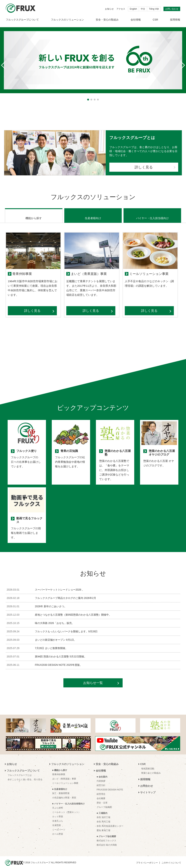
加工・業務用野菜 (61, 789)
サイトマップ (148, 788)
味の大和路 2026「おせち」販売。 (55, 619)
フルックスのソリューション (67, 20)
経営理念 (101, 790)
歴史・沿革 (102, 798)
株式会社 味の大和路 (107, 840)
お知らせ (109, 9)
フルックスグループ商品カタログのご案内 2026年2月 (65, 593)
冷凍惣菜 (56, 821)
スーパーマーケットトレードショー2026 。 (60, 585)
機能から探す (34, 214)
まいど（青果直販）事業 (64, 774)
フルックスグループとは (20, 771)
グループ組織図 (104, 803)
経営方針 (101, 781)
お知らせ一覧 (93, 678)
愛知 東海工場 (103, 826)
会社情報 (136, 20)
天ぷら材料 (58, 803)
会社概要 (101, 794)
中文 (143, 9)
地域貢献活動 (148, 764)
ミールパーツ (59, 825)
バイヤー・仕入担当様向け (152, 214)
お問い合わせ (172, 9)
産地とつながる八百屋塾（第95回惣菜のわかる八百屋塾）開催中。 (73, 610)
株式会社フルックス (106, 836)
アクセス (121, 9)
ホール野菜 (58, 829)
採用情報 (175, 20)
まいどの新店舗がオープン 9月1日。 (56, 635)
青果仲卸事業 (59, 770)
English (133, 9)
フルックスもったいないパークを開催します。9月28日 (66, 627)
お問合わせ (147, 781)
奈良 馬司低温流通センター (110, 821)
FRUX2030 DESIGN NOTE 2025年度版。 (59, 660)
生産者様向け (93, 214)
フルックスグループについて (22, 20)
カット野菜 (58, 812)
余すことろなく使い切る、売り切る (25, 775)
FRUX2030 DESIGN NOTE (110, 785)
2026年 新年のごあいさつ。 (51, 602)
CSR (155, 20)
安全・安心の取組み (107, 20)
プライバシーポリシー (147, 858)
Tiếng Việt (154, 9)
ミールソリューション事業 (65, 779)
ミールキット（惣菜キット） (66, 808)
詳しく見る (144, 167)
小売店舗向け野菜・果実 (64, 793)
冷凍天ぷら (58, 816)
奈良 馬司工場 (103, 817)
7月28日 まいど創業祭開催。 (51, 644)
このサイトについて (171, 858)
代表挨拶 (101, 776)
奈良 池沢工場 (103, 813)
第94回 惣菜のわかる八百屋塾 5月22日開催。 (61, 652)
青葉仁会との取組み (151, 768)
